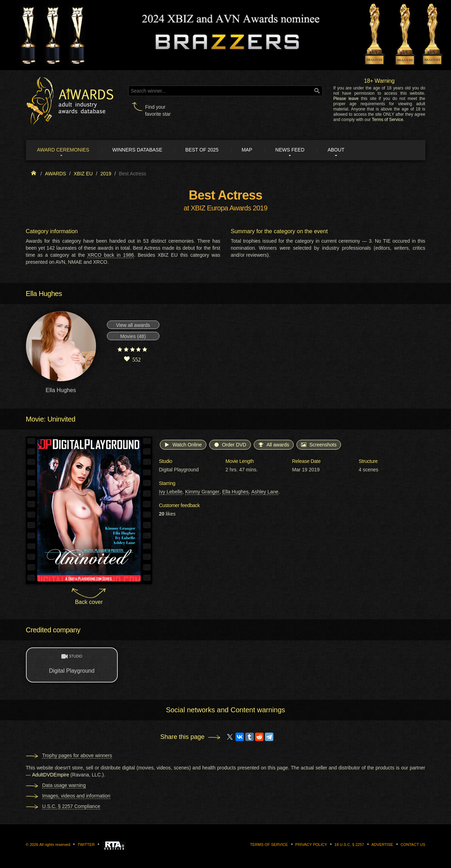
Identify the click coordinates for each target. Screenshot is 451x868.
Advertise (382, 845)
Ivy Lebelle (171, 492)
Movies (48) (133, 337)
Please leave (346, 99)
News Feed (295, 150)
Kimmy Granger (202, 492)
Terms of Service (387, 120)
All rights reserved (55, 845)
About (342, 150)
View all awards (133, 325)
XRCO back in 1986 (111, 255)
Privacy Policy (311, 845)
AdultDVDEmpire (50, 775)
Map (251, 150)
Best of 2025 (205, 150)
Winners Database (140, 150)
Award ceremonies (64, 150)
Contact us (413, 845)
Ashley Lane (265, 492)
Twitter (86, 845)
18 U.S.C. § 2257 (349, 845)
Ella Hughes (235, 492)
